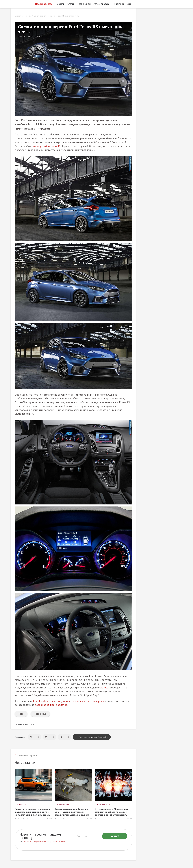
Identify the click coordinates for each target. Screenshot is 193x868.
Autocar (105, 688)
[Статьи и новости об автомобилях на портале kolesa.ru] (22, 4)
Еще (130, 4)
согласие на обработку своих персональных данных (45, 842)
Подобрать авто (44, 4)
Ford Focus (40, 714)
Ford (21, 714)
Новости (60, 4)
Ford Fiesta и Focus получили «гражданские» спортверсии (69, 701)
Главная (18, 16)
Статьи (71, 4)
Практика (119, 4)
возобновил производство (51, 705)
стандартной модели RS (47, 146)
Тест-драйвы (84, 4)
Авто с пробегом (102, 4)
